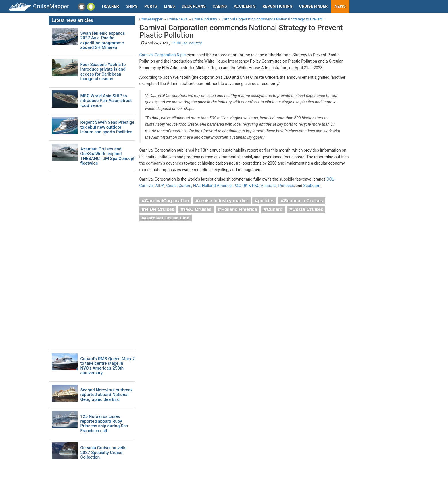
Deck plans (194, 6)
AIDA (160, 186)
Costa (171, 186)
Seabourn (312, 186)
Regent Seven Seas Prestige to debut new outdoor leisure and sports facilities (107, 127)
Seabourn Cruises (303, 201)
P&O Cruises (198, 209)
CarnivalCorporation (167, 201)
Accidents (245, 6)
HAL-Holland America (212, 186)
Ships (132, 6)
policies (266, 201)
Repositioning (277, 6)
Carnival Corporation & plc (163, 55)
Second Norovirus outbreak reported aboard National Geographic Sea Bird (107, 395)
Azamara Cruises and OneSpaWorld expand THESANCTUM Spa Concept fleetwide (108, 156)
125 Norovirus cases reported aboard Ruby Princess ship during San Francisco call (104, 424)
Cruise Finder (313, 6)
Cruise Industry (187, 43)
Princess (286, 186)
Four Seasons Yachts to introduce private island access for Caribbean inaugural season (103, 72)
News (340, 6)
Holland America (239, 209)
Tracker (110, 6)
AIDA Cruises (159, 209)
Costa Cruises (308, 209)
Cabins (220, 6)
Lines (170, 6)
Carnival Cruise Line (167, 218)
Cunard (185, 186)
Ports (151, 6)
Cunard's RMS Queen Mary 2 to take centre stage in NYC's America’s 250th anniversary (108, 366)
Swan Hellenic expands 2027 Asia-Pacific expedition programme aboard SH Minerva (103, 40)
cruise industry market (224, 201)
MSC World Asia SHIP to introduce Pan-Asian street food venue (106, 101)
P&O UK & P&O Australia (255, 186)
